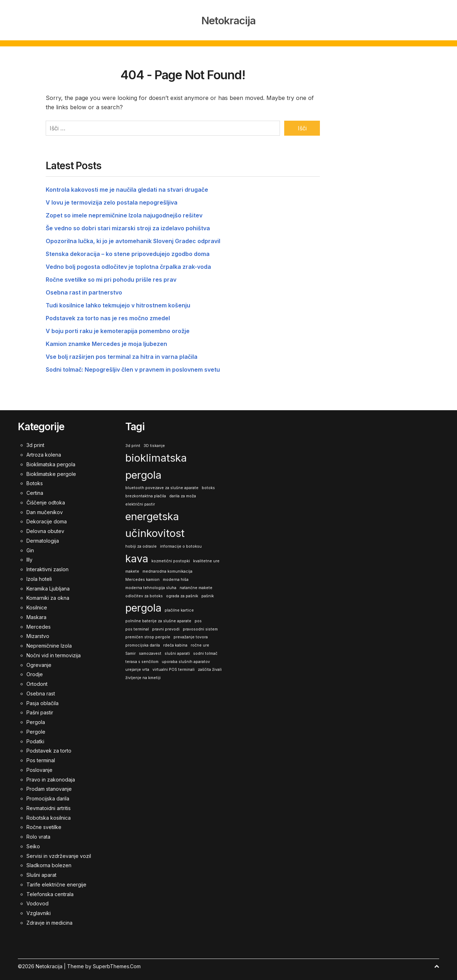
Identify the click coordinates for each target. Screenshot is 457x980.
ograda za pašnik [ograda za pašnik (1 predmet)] (182, 593)
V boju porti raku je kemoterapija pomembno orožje (118, 328)
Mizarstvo (38, 633)
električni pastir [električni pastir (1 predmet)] (140, 501)
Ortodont (37, 681)
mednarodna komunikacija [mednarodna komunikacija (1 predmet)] (167, 569)
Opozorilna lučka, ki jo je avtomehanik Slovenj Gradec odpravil (133, 238)
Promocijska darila (48, 796)
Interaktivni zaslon (47, 566)
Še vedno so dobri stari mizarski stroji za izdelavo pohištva (128, 225)
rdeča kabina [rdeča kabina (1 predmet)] (175, 642)
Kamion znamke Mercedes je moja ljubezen (106, 341)
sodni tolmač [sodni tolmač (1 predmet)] (205, 651)
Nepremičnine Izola (49, 643)
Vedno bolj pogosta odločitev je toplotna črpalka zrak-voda (128, 264)
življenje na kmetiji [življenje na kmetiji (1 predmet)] (143, 675)
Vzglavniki (39, 910)
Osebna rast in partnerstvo (84, 290)
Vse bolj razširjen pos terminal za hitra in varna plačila (122, 354)
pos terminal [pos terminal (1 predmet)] (137, 626)
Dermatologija (43, 538)
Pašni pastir (40, 710)
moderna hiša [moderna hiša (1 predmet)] (176, 577)
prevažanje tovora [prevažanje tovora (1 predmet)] (191, 634)
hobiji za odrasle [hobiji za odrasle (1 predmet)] (141, 544)
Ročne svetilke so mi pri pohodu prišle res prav (111, 277)
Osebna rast (41, 691)
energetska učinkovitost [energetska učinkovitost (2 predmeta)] (155, 522)
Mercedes (39, 624)
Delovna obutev (45, 528)
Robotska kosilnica (49, 815)
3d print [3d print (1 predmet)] (133, 443)
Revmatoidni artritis (49, 805)
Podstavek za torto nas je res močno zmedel (108, 315)
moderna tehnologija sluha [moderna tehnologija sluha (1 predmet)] (151, 585)
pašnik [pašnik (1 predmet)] (208, 593)
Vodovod (37, 901)
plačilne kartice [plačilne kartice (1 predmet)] (179, 607)
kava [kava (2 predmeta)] (137, 556)
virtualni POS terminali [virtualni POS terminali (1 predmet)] (174, 667)
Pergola (36, 719)
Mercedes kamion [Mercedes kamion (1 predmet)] (142, 577)
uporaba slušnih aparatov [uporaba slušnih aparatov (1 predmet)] (186, 659)
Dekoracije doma (47, 519)
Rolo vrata (38, 834)
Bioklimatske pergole (51, 471)
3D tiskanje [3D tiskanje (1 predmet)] (154, 443)
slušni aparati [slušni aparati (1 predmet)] (177, 651)
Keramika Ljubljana (48, 586)
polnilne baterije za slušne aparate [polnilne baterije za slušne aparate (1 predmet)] (158, 618)
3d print (35, 442)
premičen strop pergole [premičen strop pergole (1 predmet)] (148, 634)
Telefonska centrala (50, 891)
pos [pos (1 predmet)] (198, 618)
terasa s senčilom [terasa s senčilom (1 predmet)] (142, 659)
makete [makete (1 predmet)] (132, 569)
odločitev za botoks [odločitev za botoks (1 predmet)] (144, 593)
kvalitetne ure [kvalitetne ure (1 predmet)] (206, 558)
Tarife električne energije (56, 882)
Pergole (36, 729)
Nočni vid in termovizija (54, 652)
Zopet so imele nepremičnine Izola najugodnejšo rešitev (124, 212)
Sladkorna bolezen (49, 862)
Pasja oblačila (42, 700)
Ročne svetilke (44, 824)
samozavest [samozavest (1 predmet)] (150, 651)
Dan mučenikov (45, 509)
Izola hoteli (39, 576)
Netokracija (228, 19)
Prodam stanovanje (49, 786)
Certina (35, 490)
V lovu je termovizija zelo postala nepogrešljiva (112, 200)
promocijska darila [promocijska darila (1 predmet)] (143, 642)
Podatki (35, 738)
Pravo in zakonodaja (51, 777)
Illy (29, 557)
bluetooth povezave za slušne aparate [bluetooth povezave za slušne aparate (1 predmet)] (162, 485)
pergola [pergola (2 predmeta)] (143, 605)
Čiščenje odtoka (46, 500)
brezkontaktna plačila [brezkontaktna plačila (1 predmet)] (146, 493)
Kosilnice (37, 605)
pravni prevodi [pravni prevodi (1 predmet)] (166, 626)
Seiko (33, 843)
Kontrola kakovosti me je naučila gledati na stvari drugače (127, 187)
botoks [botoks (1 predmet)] (208, 485)
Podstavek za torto (49, 748)
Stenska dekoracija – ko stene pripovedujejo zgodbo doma (128, 251)
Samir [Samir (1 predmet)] (130, 651)
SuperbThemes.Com (117, 963)
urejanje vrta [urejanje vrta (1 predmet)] (137, 667)
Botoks (35, 480)
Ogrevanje (39, 662)
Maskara (36, 614)
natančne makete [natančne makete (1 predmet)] (196, 585)
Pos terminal (41, 757)
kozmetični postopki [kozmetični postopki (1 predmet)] (171, 558)
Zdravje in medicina (49, 920)
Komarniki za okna (48, 595)
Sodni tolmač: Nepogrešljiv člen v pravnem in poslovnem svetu (133, 367)
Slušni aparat (41, 872)
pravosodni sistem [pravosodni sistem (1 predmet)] (200, 626)
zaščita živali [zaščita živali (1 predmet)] (210, 667)
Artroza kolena (44, 452)
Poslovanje (39, 767)
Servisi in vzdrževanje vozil (59, 853)
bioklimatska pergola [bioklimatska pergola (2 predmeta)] (156, 464)
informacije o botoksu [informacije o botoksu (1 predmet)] (181, 544)
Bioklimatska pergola (51, 461)
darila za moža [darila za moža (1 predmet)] (183, 493)
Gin (30, 547)
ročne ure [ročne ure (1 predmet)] (200, 642)
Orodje (35, 671)
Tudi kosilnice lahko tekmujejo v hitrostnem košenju (118, 302)
